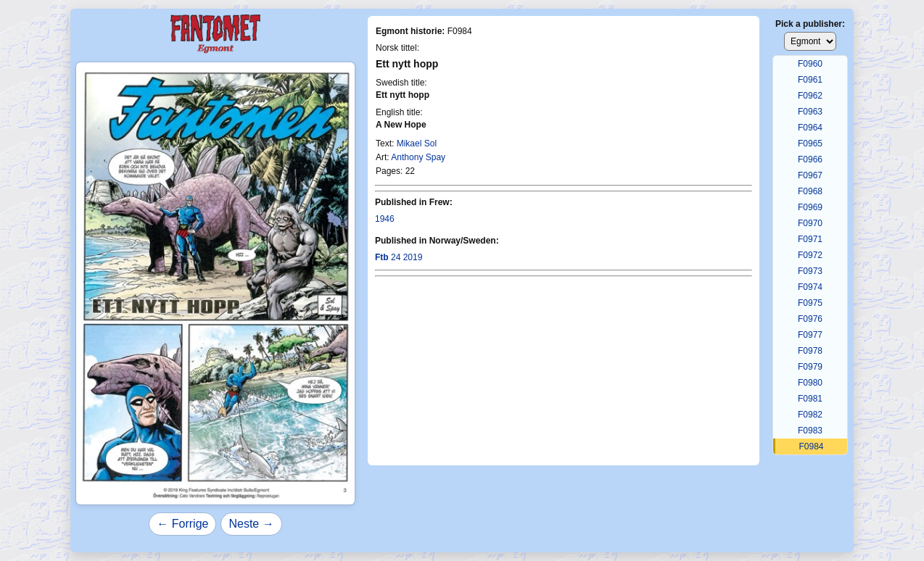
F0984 (811, 446)
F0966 (810, 159)
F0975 (810, 303)
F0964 (810, 128)
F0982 (810, 415)
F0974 (810, 287)
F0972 (810, 255)
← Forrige (182, 524)
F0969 (810, 207)
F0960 (810, 64)
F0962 (810, 96)
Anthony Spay (418, 157)
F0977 (810, 335)
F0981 (810, 399)
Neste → (251, 524)
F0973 (810, 271)
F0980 (810, 383)
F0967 (810, 175)
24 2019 (399, 257)
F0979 (810, 367)
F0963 (810, 112)
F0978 (810, 351)
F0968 (810, 191)
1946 (385, 219)
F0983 (810, 431)
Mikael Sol (417, 144)
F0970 (810, 223)
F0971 (810, 239)
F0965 (810, 144)
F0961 (810, 80)
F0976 (810, 319)
